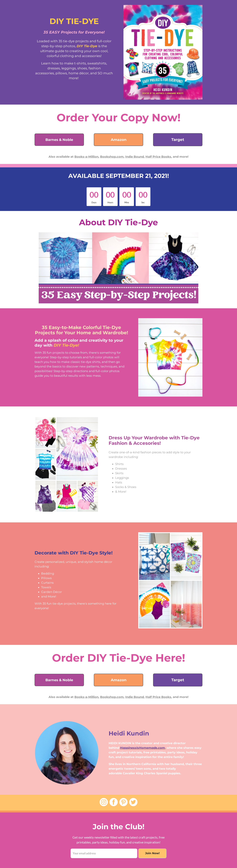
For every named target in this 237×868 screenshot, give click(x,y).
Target (178, 140)
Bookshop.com (112, 157)
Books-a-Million (86, 157)
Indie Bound (135, 157)
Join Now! (152, 853)
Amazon (119, 140)
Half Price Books (158, 157)
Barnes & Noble (59, 140)
